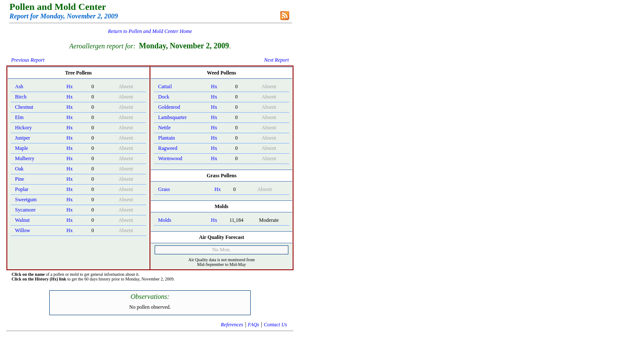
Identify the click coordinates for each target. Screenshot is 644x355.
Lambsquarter (172, 117)
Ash (19, 87)
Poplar (22, 189)
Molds (165, 220)
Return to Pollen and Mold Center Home (150, 31)
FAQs (253, 325)
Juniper (22, 138)
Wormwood (170, 158)
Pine (19, 179)
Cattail (165, 87)
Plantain (166, 138)
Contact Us (276, 325)
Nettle (164, 128)
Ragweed (168, 148)
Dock (164, 97)
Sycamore (25, 210)
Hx (70, 87)
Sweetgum (26, 200)
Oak (19, 169)
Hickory (23, 128)
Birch (21, 97)
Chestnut (24, 107)
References (232, 325)
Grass (164, 189)
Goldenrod (169, 107)
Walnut (22, 220)
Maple (22, 148)
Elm (19, 117)
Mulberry (25, 158)
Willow (23, 230)
